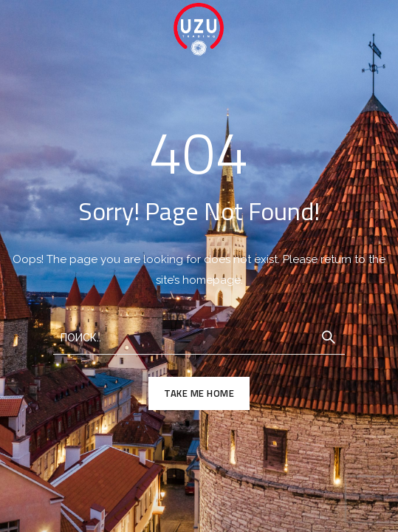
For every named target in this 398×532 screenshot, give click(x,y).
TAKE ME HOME (199, 393)
